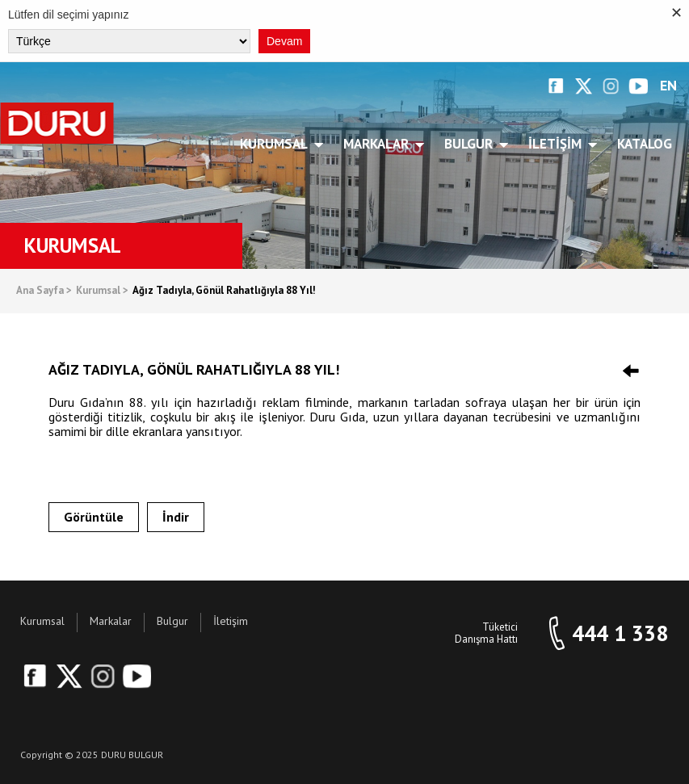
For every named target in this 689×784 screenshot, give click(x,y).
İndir (176, 517)
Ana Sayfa (44, 291)
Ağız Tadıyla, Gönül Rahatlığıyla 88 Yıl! (224, 291)
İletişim (558, 144)
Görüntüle (94, 517)
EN (668, 86)
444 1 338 (620, 633)
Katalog (645, 144)
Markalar (379, 144)
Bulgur (471, 144)
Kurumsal (277, 144)
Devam (284, 41)
